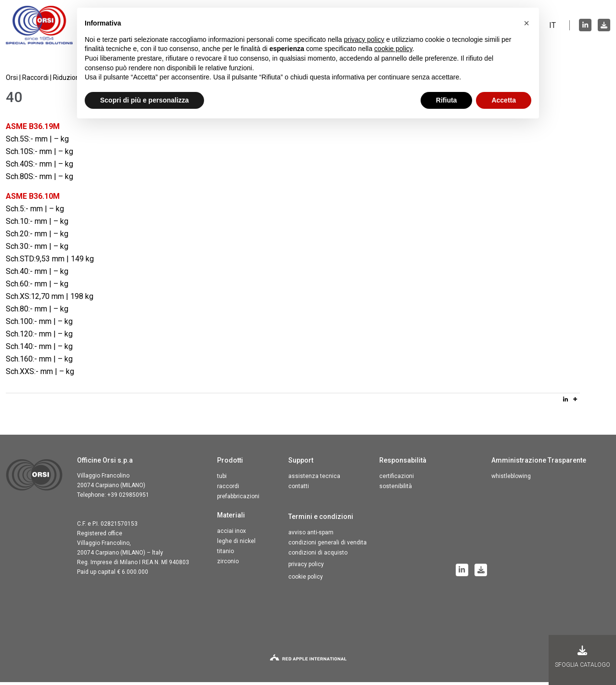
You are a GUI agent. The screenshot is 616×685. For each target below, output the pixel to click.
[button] (526, 23)
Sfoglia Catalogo (583, 657)
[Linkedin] (565, 402)
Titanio (225, 554)
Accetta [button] (504, 100)
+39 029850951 (128, 498)
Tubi (222, 479)
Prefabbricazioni (238, 499)
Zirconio (228, 564)
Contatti (299, 489)
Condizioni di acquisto (318, 556)
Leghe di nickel (236, 544)
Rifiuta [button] (447, 100)
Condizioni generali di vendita (327, 545)
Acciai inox (231, 534)
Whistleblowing (511, 479)
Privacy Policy (306, 567)
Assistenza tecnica (314, 479)
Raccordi (228, 489)
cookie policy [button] (393, 49)
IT (552, 26)
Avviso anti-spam (311, 535)
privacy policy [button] (364, 39)
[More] (575, 402)
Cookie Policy (306, 580)
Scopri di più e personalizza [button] (144, 100)
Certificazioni (397, 479)
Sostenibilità (396, 489)
